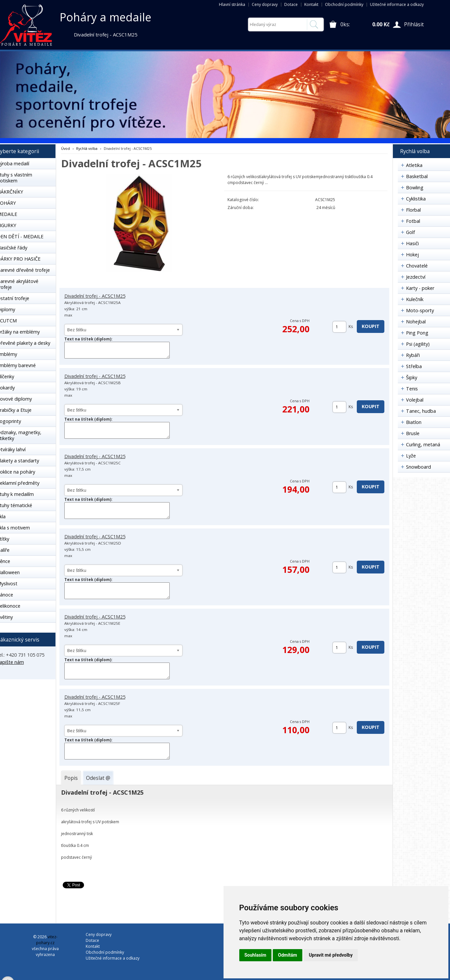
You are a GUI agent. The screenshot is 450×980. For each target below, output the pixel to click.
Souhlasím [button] (256, 955)
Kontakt (311, 4)
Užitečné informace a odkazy (397, 4)
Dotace (291, 4)
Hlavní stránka (232, 4)
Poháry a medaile (106, 17)
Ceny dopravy (265, 4)
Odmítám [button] (288, 955)
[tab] (71, 778)
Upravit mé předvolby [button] (331, 955)
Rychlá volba (87, 148)
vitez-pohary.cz (47, 940)
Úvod (65, 148)
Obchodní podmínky (344, 4)
